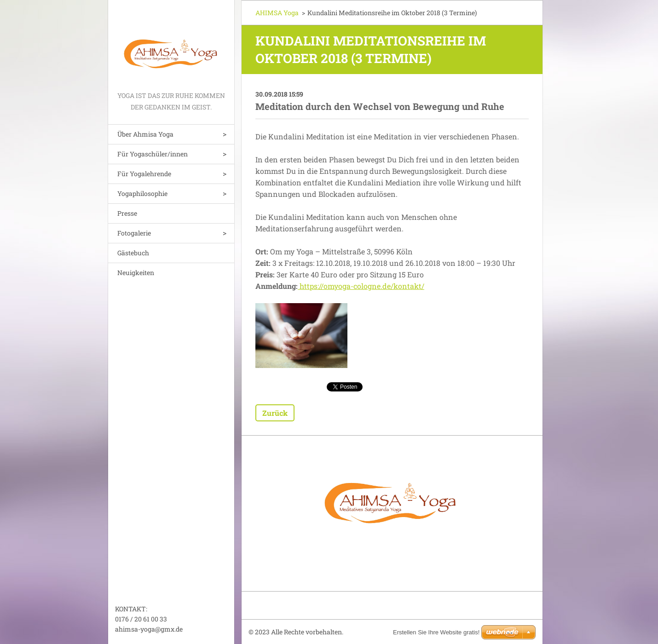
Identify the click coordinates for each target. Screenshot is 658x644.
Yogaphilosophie (142, 193)
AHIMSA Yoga (277, 13)
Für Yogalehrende (144, 174)
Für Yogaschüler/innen (153, 154)
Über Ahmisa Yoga (145, 134)
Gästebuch (133, 253)
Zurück (275, 413)
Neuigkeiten (136, 273)
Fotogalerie (134, 233)
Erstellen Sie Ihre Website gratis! (436, 632)
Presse (127, 213)
